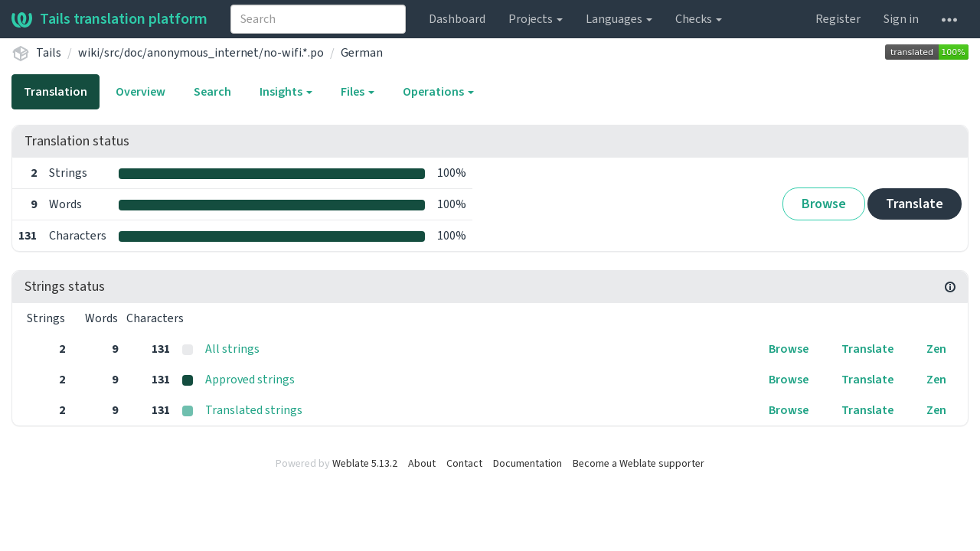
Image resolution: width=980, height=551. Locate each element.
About (422, 464)
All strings (232, 349)
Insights (286, 92)
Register (838, 19)
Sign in (901, 19)
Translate (915, 204)
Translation (56, 92)
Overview (140, 92)
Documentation (528, 464)
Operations (438, 92)
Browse (824, 204)
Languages (619, 19)
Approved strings (250, 380)
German (362, 53)
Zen (936, 349)
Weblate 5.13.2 (365, 464)
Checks (699, 19)
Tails (49, 53)
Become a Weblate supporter (639, 464)
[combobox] (318, 19)
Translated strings (254, 410)
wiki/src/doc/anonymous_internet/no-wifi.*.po (201, 53)
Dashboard (457, 19)
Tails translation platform (109, 19)
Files (358, 92)
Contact (464, 464)
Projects (536, 19)
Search (212, 92)
